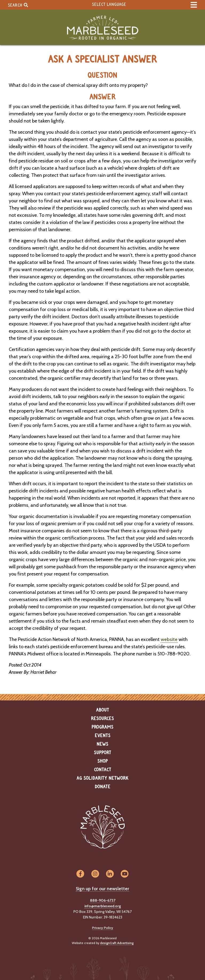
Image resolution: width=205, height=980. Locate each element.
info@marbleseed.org (103, 906)
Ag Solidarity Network (102, 778)
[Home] (102, 28)
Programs (102, 727)
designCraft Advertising (117, 943)
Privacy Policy (103, 928)
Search (18, 5)
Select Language (109, 5)
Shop (103, 761)
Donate (103, 787)
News (102, 744)
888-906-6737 (103, 900)
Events (103, 736)
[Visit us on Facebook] (80, 874)
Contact (103, 770)
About (103, 710)
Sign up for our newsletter (102, 889)
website (169, 639)
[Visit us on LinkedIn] (110, 874)
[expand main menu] (194, 5)
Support (103, 753)
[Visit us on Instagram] (95, 874)
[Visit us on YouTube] (125, 874)
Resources (102, 719)
